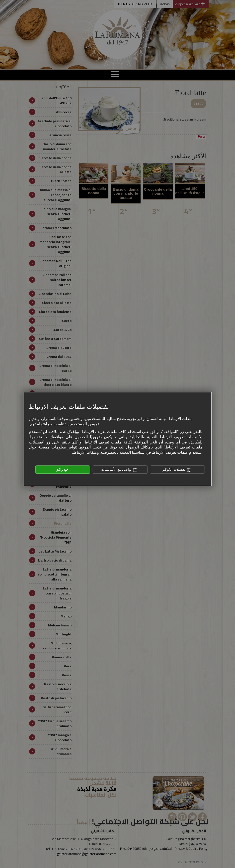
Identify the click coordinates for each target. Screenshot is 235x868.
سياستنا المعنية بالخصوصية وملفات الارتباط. (108, 453)
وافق (62, 470)
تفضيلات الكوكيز (176, 470)
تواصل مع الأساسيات (119, 470)
